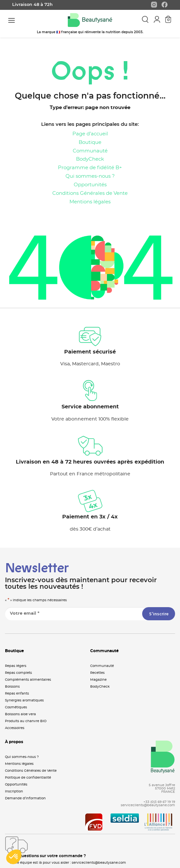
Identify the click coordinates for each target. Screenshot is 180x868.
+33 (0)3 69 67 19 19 (159, 802)
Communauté (90, 151)
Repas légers (16, 666)
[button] (14, 857)
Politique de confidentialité (28, 778)
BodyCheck (90, 159)
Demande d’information (25, 798)
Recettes (97, 673)
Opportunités (90, 185)
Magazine (98, 680)
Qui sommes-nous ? (90, 176)
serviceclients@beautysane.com (148, 805)
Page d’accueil (90, 134)
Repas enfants (17, 694)
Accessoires (15, 728)
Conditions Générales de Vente (90, 193)
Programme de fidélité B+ (90, 168)
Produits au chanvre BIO (26, 721)
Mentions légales (90, 202)
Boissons (12, 687)
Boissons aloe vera (20, 714)
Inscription (14, 791)
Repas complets (18, 673)
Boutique (90, 142)
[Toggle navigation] (12, 20)
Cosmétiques (16, 707)
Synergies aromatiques (24, 700)
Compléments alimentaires (28, 680)
